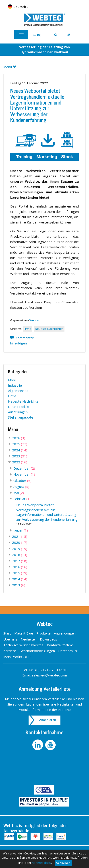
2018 (20, 555)
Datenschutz (68, 651)
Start (7, 633)
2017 (20, 561)
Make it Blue (24, 633)
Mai (19, 493)
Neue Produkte (20, 407)
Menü (11, 67)
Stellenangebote (21, 417)
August (21, 486)
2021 (20, 536)
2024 (20, 450)
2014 (20, 579)
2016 (20, 567)
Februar (22, 499)
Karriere (10, 651)
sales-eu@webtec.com (49, 675)
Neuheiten (29, 639)
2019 (20, 549)
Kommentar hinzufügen (22, 340)
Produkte (43, 633)
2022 (20, 462)
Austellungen (18, 412)
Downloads (49, 639)
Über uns (10, 639)
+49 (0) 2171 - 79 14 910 (48, 670)
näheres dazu (41, 863)
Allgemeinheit (18, 391)
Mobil (12, 380)
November (24, 474)
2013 (19, 585)
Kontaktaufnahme (60, 645)
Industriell (16, 385)
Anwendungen (65, 633)
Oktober (22, 480)
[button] (39, 35)
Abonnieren (48, 720)
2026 (19, 438)
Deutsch (18, 7)
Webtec (35, 320)
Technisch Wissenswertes (23, 645)
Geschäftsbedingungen (37, 651)
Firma (28, 329)
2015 (20, 573)
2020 (20, 542)
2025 (20, 444)
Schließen (63, 863)
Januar (21, 530)
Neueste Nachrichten (49, 329)
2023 (20, 456)
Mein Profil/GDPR (17, 657)
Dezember (24, 468)
